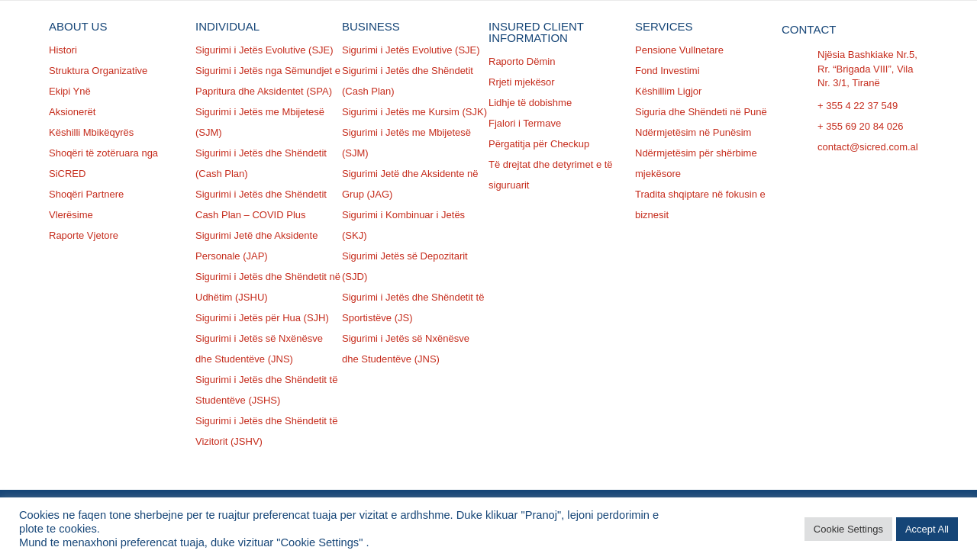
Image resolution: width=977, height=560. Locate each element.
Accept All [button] (927, 529)
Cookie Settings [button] (848, 529)
